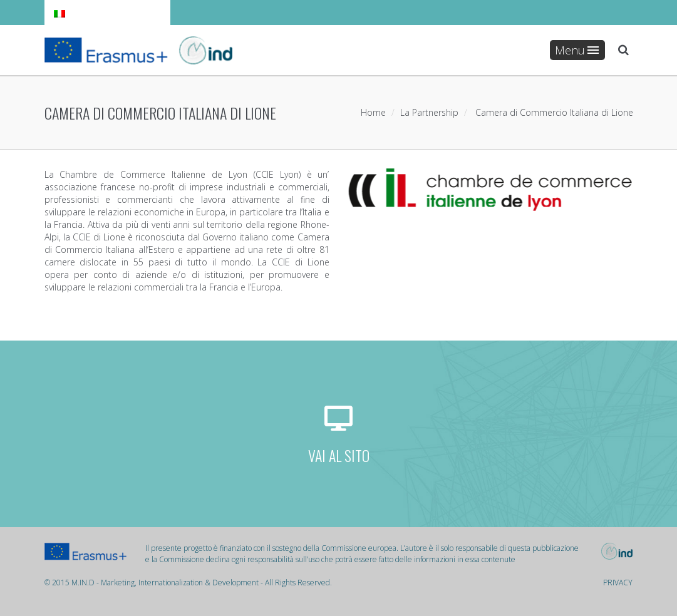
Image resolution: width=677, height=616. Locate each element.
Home (373, 112)
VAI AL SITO (339, 455)
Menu (577, 50)
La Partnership (429, 112)
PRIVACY (618, 583)
